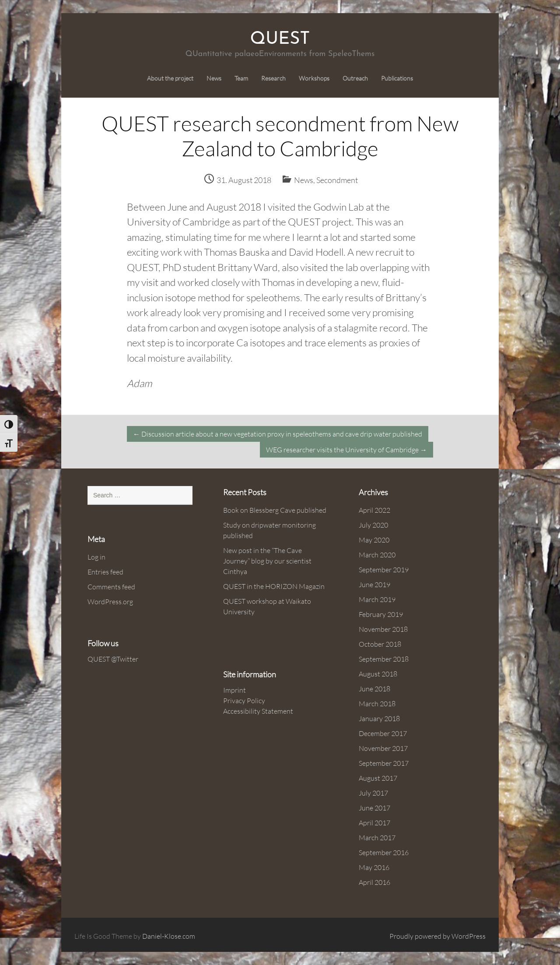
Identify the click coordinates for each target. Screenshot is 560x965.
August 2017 (378, 778)
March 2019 (377, 599)
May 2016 (374, 867)
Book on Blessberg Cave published (275, 510)
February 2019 (381, 614)
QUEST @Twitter (113, 659)
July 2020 (373, 525)
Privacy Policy (244, 701)
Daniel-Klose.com (169, 936)
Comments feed (111, 587)
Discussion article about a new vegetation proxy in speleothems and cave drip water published (278, 434)
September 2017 (384, 763)
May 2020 (374, 540)
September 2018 (384, 659)
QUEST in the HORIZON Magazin (274, 586)
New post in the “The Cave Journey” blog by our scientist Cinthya (267, 561)
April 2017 (374, 823)
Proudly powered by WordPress (437, 936)
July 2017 (373, 793)
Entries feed (105, 572)
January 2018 (379, 718)
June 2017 (374, 808)
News (214, 78)
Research (273, 78)
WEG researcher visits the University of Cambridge (346, 450)
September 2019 (384, 570)
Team (241, 78)
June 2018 (374, 689)
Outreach (355, 78)
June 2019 (374, 585)
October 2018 (380, 644)
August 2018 (378, 674)
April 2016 (374, 882)
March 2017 (377, 838)
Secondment (337, 180)
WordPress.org (110, 602)
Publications (397, 78)
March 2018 (377, 704)
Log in (96, 557)
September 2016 (384, 852)
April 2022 (374, 510)
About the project (170, 78)
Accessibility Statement (258, 711)
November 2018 (383, 629)
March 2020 (377, 555)
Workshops (314, 78)
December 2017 (383, 733)
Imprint (234, 690)
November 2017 (383, 748)
